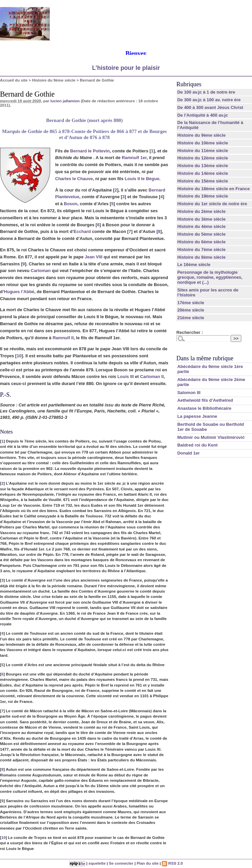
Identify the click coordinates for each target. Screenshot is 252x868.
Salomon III (189, 393)
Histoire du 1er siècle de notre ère (212, 204)
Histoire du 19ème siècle (203, 196)
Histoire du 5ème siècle (201, 234)
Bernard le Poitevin (90, 151)
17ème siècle (191, 303)
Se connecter (121, 863)
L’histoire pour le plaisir (126, 68)
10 (19, 356)
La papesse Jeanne (197, 416)
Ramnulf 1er (134, 158)
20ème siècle (191, 310)
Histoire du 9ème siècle (54, 80)
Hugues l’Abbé (19, 292)
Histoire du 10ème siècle (203, 143)
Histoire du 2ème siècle (201, 211)
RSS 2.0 (172, 863)
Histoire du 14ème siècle (203, 173)
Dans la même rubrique (205, 358)
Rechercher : (190, 332)
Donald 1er (188, 453)
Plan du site (148, 863)
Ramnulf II (63, 338)
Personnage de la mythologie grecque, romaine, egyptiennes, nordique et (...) (210, 277)
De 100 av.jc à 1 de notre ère (206, 92)
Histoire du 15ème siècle (203, 181)
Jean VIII (94, 257)
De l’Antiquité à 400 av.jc (202, 115)
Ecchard (82, 231)
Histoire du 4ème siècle (201, 226)
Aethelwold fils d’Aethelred (205, 400)
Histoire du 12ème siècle (203, 158)
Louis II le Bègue (142, 179)
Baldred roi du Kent (197, 445)
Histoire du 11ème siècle (203, 151)
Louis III (125, 377)
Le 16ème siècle (194, 265)
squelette (97, 863)
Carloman (41, 271)
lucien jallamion (65, 101)
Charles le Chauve (74, 179)
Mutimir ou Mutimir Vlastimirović (211, 437)
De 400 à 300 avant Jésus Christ (210, 107)
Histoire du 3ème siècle (201, 219)
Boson (71, 204)
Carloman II (152, 377)
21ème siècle (191, 318)
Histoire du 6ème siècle (201, 242)
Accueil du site (14, 80)
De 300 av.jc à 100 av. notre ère (209, 100)
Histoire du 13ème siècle (203, 166)
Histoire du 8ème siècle (201, 257)
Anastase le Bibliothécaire (204, 408)
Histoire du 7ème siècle (201, 250)
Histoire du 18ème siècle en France (213, 189)
